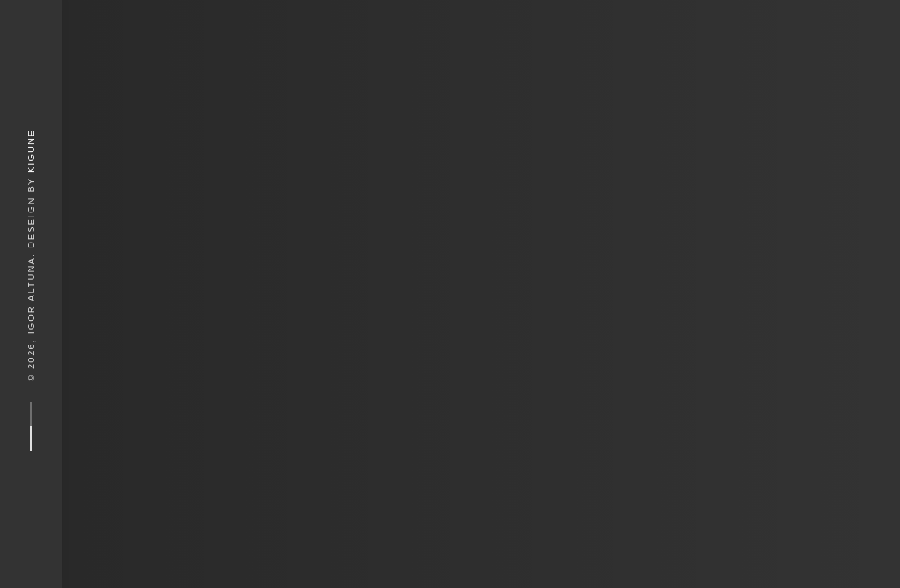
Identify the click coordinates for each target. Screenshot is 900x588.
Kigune (31, 151)
